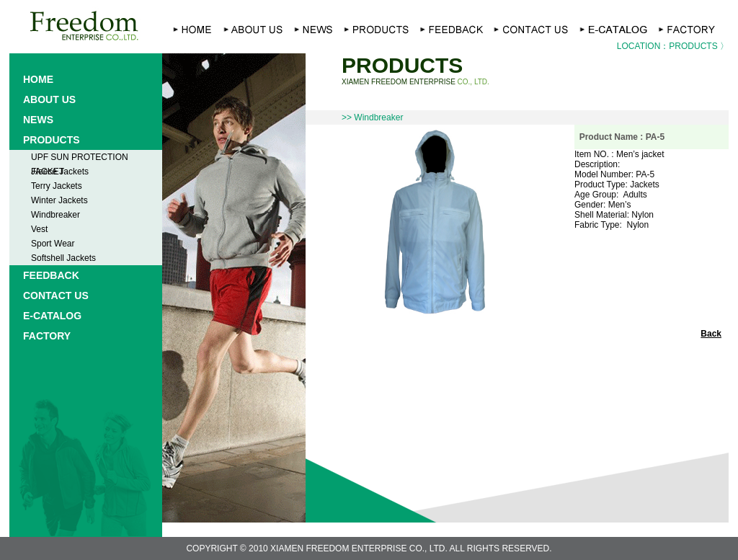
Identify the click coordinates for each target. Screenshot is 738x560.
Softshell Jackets (63, 258)
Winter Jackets (59, 200)
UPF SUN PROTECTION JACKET (80, 158)
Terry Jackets (57, 186)
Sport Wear (53, 244)
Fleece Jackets (60, 172)
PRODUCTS (52, 140)
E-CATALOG (52, 316)
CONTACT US (56, 295)
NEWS (38, 120)
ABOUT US (49, 99)
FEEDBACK (51, 275)
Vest (39, 229)
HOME (38, 79)
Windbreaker (55, 215)
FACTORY (47, 336)
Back (711, 334)
